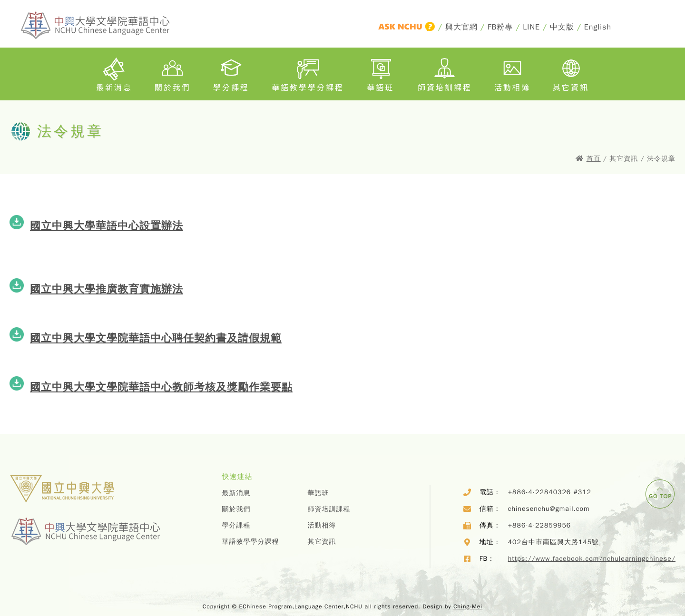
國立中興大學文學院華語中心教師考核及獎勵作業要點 (161, 387)
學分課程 (231, 73)
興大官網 (461, 27)
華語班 (381, 73)
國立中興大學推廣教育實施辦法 (107, 289)
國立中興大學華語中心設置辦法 (107, 226)
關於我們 (173, 73)
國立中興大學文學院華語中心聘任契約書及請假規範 (156, 338)
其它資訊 (571, 73)
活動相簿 (512, 73)
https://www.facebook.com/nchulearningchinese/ (592, 559)
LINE (531, 27)
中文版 (562, 27)
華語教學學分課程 (308, 73)
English (598, 27)
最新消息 (114, 73)
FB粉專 (500, 27)
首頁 (594, 159)
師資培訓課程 (445, 73)
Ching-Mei (468, 606)
